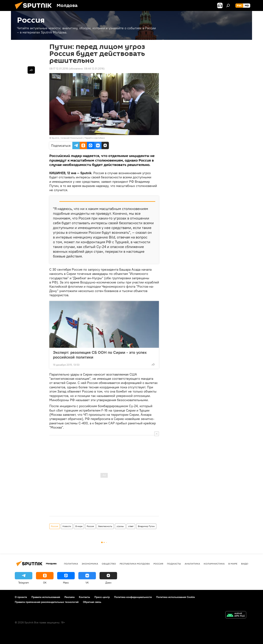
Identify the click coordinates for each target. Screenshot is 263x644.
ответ (131, 526)
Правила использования (46, 597)
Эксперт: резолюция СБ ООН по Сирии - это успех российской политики (100, 355)
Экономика (90, 564)
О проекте (21, 597)
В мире (79, 526)
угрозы (120, 526)
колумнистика (214, 564)
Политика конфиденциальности (133, 597)
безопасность (105, 526)
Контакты (84, 597)
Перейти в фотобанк (95, 138)
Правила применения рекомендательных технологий (47, 602)
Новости (67, 526)
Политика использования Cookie (176, 597)
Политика (71, 564)
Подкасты (174, 564)
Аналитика (192, 564)
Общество (109, 564)
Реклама (69, 597)
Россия (55, 526)
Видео (245, 564)
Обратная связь (92, 602)
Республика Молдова (135, 564)
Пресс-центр (102, 597)
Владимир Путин (146, 526)
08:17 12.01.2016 (59, 69)
